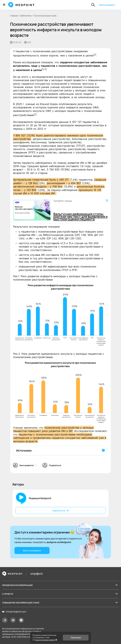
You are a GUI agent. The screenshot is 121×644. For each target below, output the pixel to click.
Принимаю (76, 638)
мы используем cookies (45, 640)
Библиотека (26, 16)
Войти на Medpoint (32, 551)
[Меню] (4, 5)
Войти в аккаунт (107, 5)
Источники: (24, 450)
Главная (14, 16)
